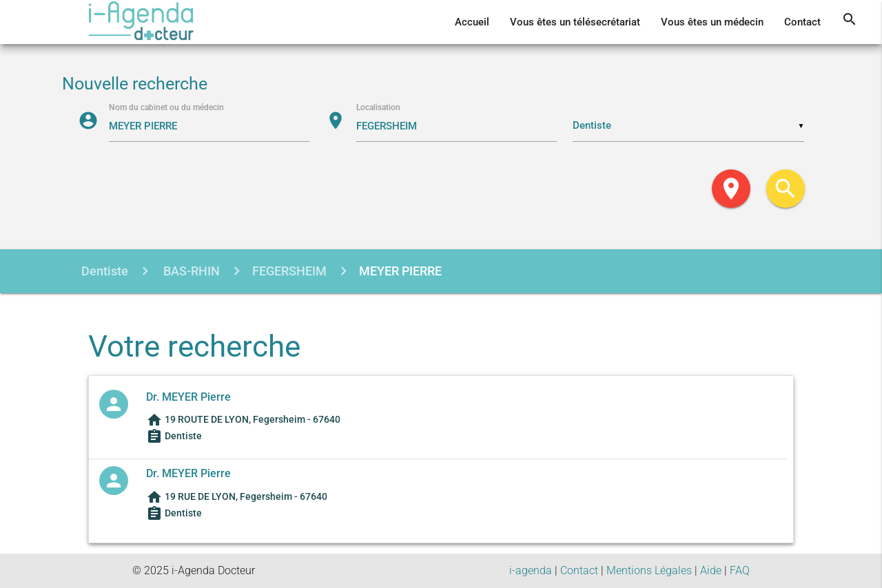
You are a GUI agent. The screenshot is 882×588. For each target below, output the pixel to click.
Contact (802, 22)
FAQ (740, 570)
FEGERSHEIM (289, 271)
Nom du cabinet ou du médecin (166, 107)
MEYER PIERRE (400, 271)
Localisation (378, 107)
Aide (711, 570)
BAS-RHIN (190, 271)
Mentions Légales (649, 570)
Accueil (472, 22)
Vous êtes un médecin (712, 22)
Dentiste (105, 271)
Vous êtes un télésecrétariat (575, 22)
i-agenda (531, 570)
